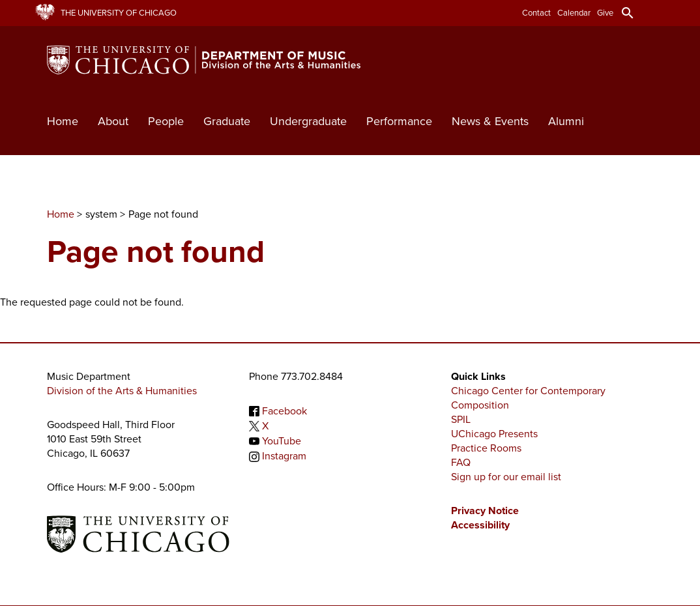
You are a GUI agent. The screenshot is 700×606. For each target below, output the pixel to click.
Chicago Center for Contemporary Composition (528, 398)
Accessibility (480, 525)
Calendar (574, 13)
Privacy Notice (485, 511)
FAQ (461, 462)
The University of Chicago (119, 13)
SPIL (461, 419)
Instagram (284, 456)
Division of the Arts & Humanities (122, 391)
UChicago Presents (494, 434)
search (628, 13)
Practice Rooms (486, 448)
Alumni (566, 121)
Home (63, 121)
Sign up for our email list (506, 477)
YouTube (282, 441)
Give (605, 13)
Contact (536, 13)
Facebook (284, 411)
